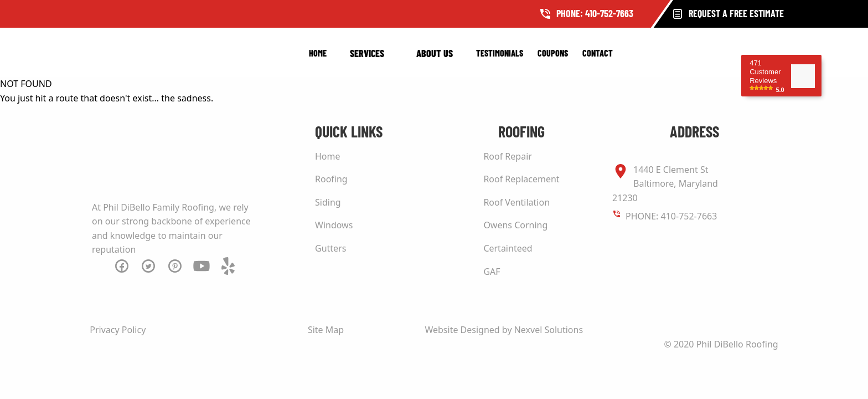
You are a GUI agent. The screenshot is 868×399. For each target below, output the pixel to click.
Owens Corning (515, 225)
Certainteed (508, 248)
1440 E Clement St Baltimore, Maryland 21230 (665, 183)
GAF (492, 272)
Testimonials (500, 53)
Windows (334, 225)
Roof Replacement (521, 179)
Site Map (326, 330)
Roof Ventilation (516, 202)
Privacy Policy (118, 330)
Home (318, 53)
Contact (598, 53)
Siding (328, 202)
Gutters (330, 248)
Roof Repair (508, 156)
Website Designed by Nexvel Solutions (504, 330)
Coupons (553, 53)
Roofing (331, 179)
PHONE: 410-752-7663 (671, 216)
